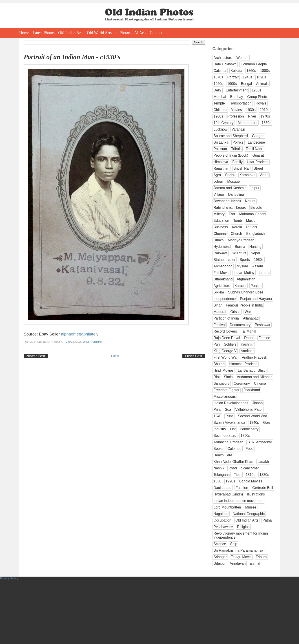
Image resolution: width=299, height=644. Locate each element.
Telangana (222, 475)
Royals (261, 103)
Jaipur (255, 188)
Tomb (237, 221)
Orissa (235, 312)
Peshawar (262, 325)
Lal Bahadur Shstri (252, 370)
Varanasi (238, 129)
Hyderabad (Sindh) (228, 494)
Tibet (238, 475)
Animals (262, 84)
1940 (218, 416)
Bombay (237, 97)
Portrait (97, 342)
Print (217, 410)
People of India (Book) (231, 155)
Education (221, 221)
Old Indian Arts (71, 33)
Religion (243, 527)
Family (237, 162)
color (232, 260)
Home (24, 33)
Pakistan (220, 149)
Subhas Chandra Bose (246, 292)
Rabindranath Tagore (230, 208)
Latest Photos (44, 33)
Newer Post (36, 356)
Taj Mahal (249, 331)
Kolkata (236, 71)
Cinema (260, 383)
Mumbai (220, 97)
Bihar (218, 305)
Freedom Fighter (227, 390)
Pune (230, 416)
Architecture (223, 58)
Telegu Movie (241, 557)
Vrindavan (238, 563)
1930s (86, 342)
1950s (256, 90)
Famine (264, 338)
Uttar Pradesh (258, 162)
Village (219, 194)
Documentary (240, 325)
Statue (219, 260)
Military (219, 214)
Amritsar (247, 351)
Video (264, 175)
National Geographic (249, 514)
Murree (251, 507)
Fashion (242, 488)
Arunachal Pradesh (229, 442)
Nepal (255, 253)
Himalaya (221, 162)
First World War (226, 357)
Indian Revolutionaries (231, 403)
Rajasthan (221, 168)
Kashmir (247, 344)
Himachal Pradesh (243, 364)
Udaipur (220, 563)
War (248, 312)
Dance (249, 338)
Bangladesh (255, 234)
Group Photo (257, 97)
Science (220, 544)
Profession (236, 116)
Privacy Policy (9, 578)
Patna (267, 520)
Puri (217, 344)
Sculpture (239, 253)
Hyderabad (222, 247)
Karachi (240, 286)
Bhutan (219, 364)
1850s (267, 123)
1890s (261, 77)
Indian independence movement (239, 501)
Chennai (220, 234)
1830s (264, 475)
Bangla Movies (251, 481)
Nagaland (221, 514)
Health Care (223, 455)
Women (242, 58)
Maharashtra (248, 123)
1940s (248, 77)
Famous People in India (244, 305)
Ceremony (242, 383)
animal (255, 563)
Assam (258, 266)
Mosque (234, 181)
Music (251, 221)
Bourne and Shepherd (231, 136)
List (233, 429)
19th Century (224, 123)
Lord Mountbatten (227, 507)
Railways (221, 253)
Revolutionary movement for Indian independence (241, 535)
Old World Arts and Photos (109, 33)
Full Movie (222, 273)
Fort (232, 214)
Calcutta (220, 71)
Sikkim (219, 292)
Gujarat (258, 155)
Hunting (255, 247)
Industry (220, 429)
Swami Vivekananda (229, 423)
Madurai (220, 312)
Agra (217, 175)
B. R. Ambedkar (260, 442)
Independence (225, 299)
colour (218, 181)
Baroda (256, 208)
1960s (218, 116)
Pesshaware (223, 527)
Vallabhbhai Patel (249, 410)
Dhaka (219, 240)
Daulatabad (223, 488)
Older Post (194, 356)
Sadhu (230, 175)
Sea (228, 410)
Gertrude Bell (263, 488)
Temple (219, 103)
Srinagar (220, 557)
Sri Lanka (221, 142)
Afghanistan (246, 279)
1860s (251, 71)
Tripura (261, 557)
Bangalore (222, 383)
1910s (265, 110)
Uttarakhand (223, 279)
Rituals (252, 227)
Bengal (247, 84)
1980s (259, 260)
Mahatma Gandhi (253, 214)
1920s (218, 84)
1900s (232, 84)
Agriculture (222, 286)
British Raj (241, 168)
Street (258, 168)
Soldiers (230, 344)
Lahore (264, 273)
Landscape (256, 142)
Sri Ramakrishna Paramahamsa (238, 550)
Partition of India (226, 318)
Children (220, 110)
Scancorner (250, 468)
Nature (250, 201)
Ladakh (263, 462)
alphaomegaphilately (80, 334)
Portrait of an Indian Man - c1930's (72, 57)
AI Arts (140, 33)
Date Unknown (225, 64)
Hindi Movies (224, 370)
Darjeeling (236, 194)
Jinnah (257, 403)
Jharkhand (252, 390)
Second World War (252, 416)
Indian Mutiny (244, 273)
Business (221, 227)
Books (218, 449)
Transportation (240, 103)
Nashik (219, 468)
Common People (254, 64)
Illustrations (256, 494)
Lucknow (221, 129)
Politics (238, 142)
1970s (265, 116)
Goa (266, 423)
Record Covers (225, 331)
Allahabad (251, 318)
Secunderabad (225, 436)
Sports (245, 260)
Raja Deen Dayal (227, 338)
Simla (228, 377)
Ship (234, 544)
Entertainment (237, 90)
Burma (240, 247)
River (252, 116)
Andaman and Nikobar (254, 377)
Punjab (256, 286)
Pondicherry (249, 429)
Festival (220, 325)
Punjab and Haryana (256, 299)
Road (233, 468)
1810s (251, 475)
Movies (236, 110)
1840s (254, 423)
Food (250, 449)
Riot (217, 377)
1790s (245, 436)
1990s (230, 481)
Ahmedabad (223, 266)
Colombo (234, 449)
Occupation (223, 520)
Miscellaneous (225, 396)
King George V (225, 351)
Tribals (236, 149)
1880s (265, 71)
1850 (218, 481)
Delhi (218, 90)
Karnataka (247, 175)
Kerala (237, 227)
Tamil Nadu (255, 149)
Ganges (258, 136)
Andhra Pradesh (255, 357)
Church (236, 234)
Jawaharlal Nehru (227, 201)
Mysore (242, 266)
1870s (218, 77)
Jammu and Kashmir (230, 188)
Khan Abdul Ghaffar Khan (234, 462)
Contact (156, 33)
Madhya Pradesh (241, 240)
